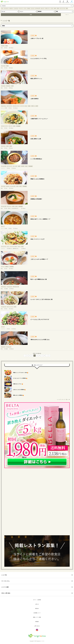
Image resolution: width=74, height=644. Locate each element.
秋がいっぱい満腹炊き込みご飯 (39, 279)
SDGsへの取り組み (6, 593)
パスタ (52, 8)
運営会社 (37, 609)
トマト (25, 8)
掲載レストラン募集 (37, 617)
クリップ (72, 3)
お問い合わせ (37, 626)
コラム (63, 3)
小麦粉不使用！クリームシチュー (39, 119)
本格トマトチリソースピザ (37, 239)
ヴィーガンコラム (5, 581)
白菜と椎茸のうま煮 (36, 139)
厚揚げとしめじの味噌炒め (37, 179)
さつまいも (6, 8)
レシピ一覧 (4, 575)
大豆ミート (47, 8)
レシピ (60, 3)
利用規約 (37, 622)
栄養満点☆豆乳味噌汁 (36, 199)
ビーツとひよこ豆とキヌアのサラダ (40, 319)
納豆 (55, 8)
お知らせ (37, 604)
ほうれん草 (38, 8)
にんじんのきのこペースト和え (39, 59)
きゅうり (42, 8)
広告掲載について (37, 613)
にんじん (33, 8)
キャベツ (21, 8)
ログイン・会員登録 (37, 600)
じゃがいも (16, 8)
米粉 (67, 8)
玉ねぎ (29, 8)
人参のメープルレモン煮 (37, 38)
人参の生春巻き (35, 99)
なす (2, 8)
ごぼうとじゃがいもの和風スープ (39, 259)
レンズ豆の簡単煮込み (36, 159)
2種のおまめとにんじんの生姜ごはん (40, 340)
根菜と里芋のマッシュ (36, 79)
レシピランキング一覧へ (63, 399)
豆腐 (58, 8)
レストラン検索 (5, 587)
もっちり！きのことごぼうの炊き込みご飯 (41, 299)
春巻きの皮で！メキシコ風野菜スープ (40, 219)
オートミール (62, 8)
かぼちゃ (11, 8)
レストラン (67, 3)
